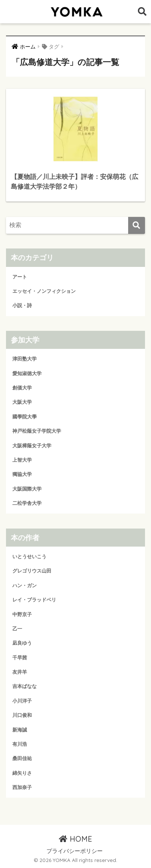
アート (20, 277)
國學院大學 (25, 417)
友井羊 (20, 672)
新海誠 (20, 730)
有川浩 (20, 744)
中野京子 (22, 614)
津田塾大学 (25, 359)
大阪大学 (22, 402)
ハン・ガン (25, 585)
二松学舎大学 (27, 503)
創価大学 (22, 388)
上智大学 (22, 460)
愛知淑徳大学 (27, 373)
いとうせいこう (29, 557)
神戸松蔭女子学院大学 (37, 431)
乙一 (17, 629)
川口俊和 (22, 715)
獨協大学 (22, 474)
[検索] (137, 225)
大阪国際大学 (27, 489)
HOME (75, 839)
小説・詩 (22, 305)
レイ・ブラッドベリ (34, 600)
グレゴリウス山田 (32, 571)
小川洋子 (22, 701)
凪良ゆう (22, 643)
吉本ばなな (25, 686)
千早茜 (20, 658)
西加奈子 (22, 787)
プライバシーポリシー (75, 851)
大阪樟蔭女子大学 (32, 446)
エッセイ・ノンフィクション (44, 291)
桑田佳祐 (22, 758)
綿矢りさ (22, 773)
